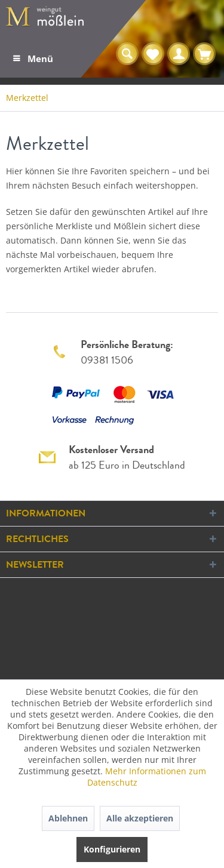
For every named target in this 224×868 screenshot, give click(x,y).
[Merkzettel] (153, 54)
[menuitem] (33, 59)
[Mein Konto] (179, 54)
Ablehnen (68, 818)
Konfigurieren (112, 849)
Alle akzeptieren (140, 818)
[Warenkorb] (204, 54)
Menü (33, 57)
